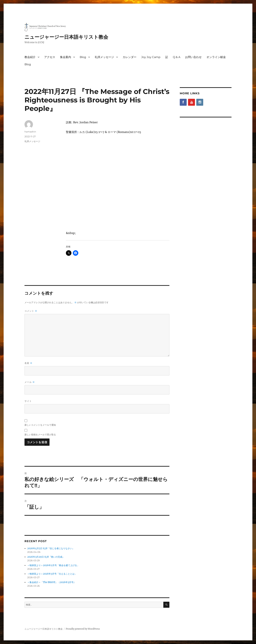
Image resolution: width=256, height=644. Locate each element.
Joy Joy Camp (151, 57)
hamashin (30, 132)
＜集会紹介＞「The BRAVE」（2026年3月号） (51, 582)
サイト (28, 401)
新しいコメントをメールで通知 (40, 425)
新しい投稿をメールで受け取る (40, 435)
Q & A (177, 57)
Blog (83, 57)
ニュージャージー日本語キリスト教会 (66, 37)
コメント (31, 311)
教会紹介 (30, 57)
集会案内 (66, 57)
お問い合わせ (193, 57)
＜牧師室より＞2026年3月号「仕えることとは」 (52, 574)
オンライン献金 (216, 57)
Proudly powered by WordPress (83, 629)
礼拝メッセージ (104, 57)
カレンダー (130, 57)
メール (30, 382)
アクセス (50, 57)
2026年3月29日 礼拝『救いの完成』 (46, 557)
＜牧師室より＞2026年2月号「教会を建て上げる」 (53, 565)
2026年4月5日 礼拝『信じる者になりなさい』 (51, 548)
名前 (28, 363)
